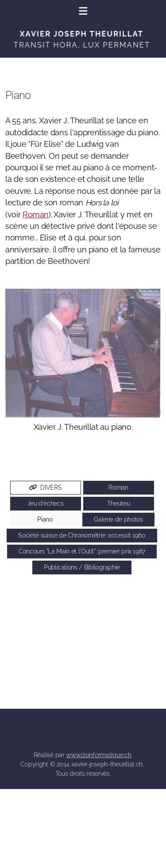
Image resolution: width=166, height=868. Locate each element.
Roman (36, 214)
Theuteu (119, 503)
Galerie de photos (118, 519)
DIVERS (46, 487)
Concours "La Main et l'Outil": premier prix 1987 (82, 551)
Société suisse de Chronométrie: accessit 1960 (82, 535)
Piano (45, 519)
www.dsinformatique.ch (98, 755)
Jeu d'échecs (46, 503)
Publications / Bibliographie (82, 567)
